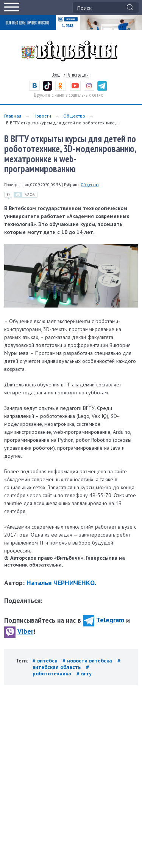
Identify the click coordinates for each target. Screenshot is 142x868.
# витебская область (76, 664)
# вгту (84, 673)
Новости (42, 116)
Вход (56, 75)
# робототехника (61, 670)
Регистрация (77, 75)
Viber (19, 631)
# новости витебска (88, 661)
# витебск (46, 661)
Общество (74, 116)
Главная (13, 116)
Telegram (104, 620)
